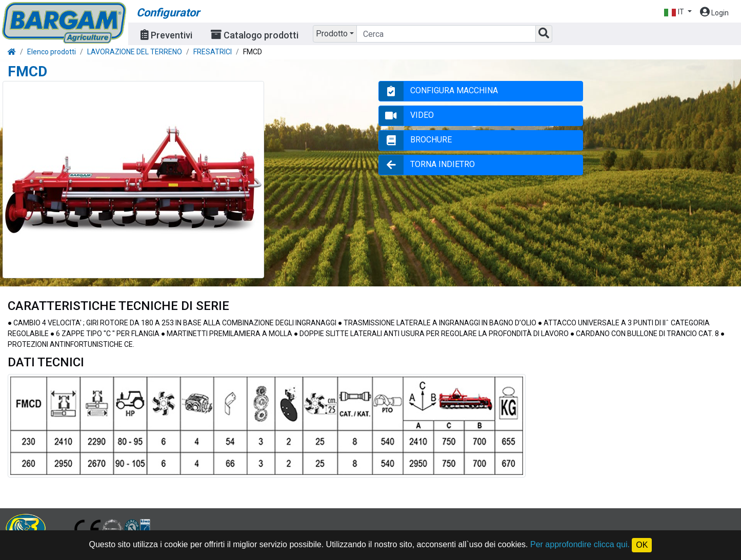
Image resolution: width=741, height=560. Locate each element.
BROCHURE (431, 140)
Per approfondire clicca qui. (580, 544)
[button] (678, 12)
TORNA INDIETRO (443, 164)
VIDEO (422, 115)
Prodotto (332, 34)
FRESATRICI (213, 52)
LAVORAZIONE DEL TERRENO (135, 52)
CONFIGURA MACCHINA (454, 90)
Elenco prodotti (52, 52)
